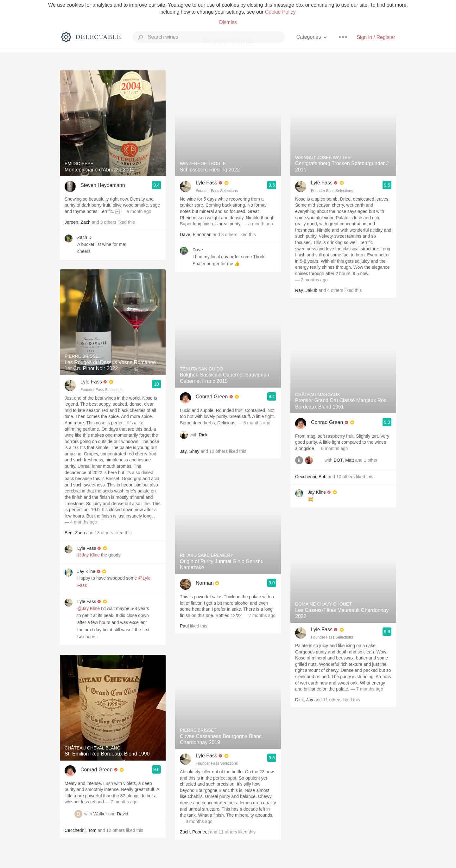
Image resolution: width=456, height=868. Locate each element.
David (123, 814)
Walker (100, 814)
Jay (183, 451)
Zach (86, 222)
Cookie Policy (280, 12)
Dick (299, 700)
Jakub (311, 290)
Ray (299, 290)
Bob (323, 477)
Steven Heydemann (103, 185)
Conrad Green (96, 770)
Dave (185, 235)
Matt (349, 460)
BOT (338, 460)
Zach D (84, 237)
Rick (203, 435)
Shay (194, 451)
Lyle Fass (91, 382)
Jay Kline (86, 571)
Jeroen (71, 222)
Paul (184, 626)
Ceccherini (75, 830)
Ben (69, 533)
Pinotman (202, 235)
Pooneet (200, 832)
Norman (205, 583)
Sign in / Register (376, 37)
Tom (92, 830)
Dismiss (228, 22)
